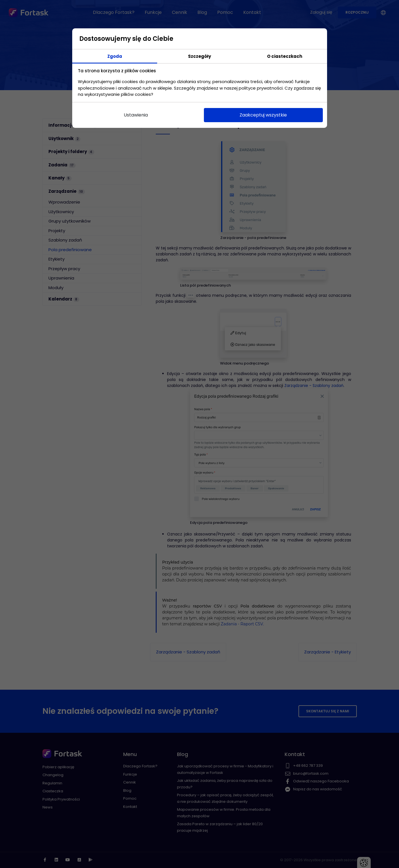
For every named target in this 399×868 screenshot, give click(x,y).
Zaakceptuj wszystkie (263, 115)
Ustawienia (136, 115)
